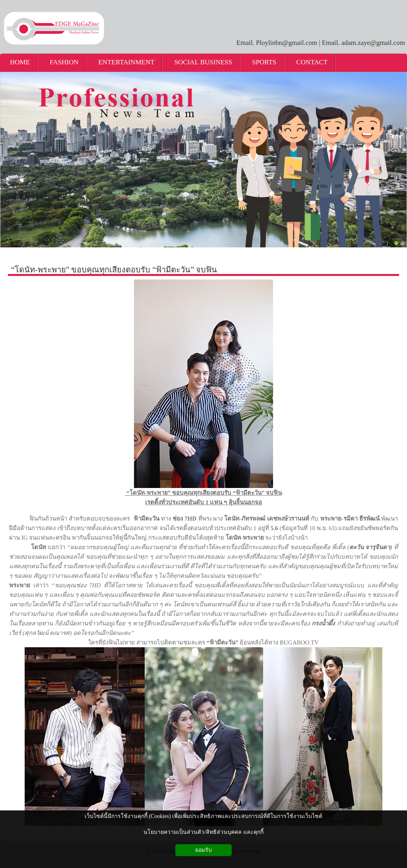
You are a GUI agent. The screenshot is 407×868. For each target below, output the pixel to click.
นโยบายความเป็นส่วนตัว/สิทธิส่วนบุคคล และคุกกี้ (203, 832)
